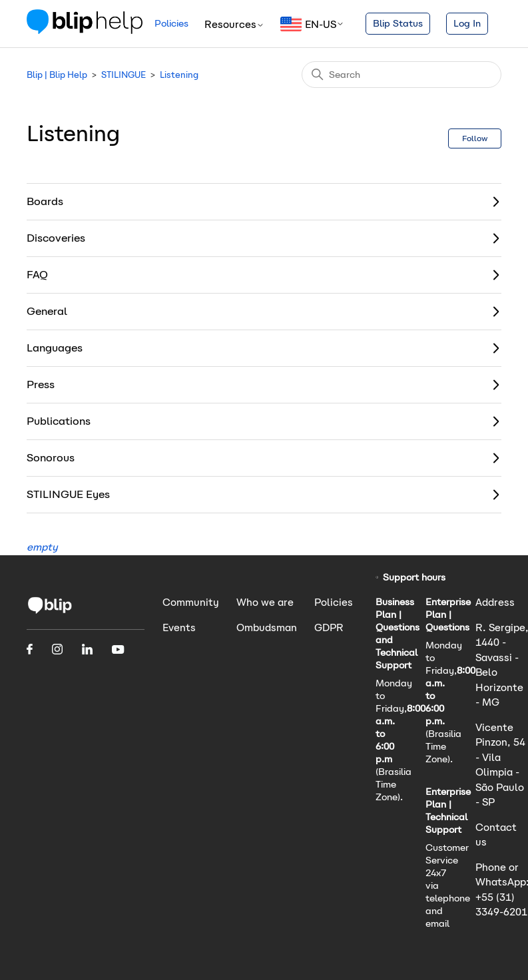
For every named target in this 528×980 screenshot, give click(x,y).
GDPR (329, 627)
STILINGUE (124, 75)
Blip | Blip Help (57, 75)
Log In (467, 23)
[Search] (401, 75)
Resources (234, 24)
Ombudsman (267, 627)
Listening (179, 75)
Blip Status (398, 23)
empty (42, 547)
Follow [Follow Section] (475, 138)
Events (179, 627)
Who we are (265, 602)
